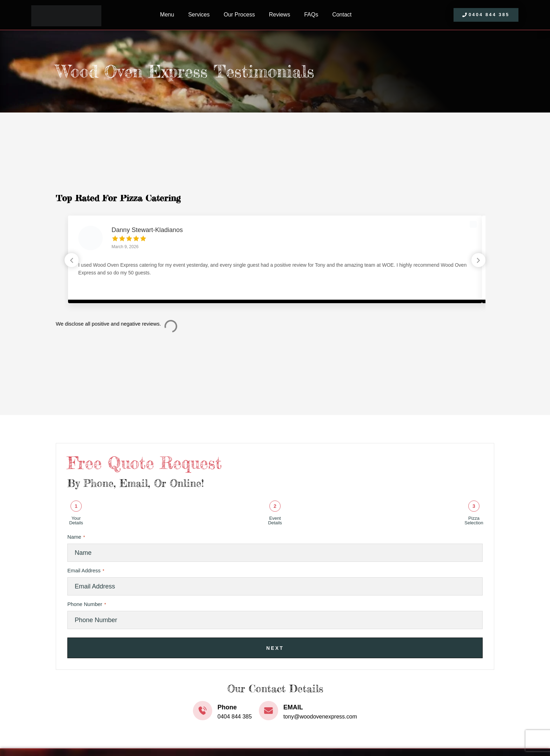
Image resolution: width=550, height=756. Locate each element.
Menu (167, 15)
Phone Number (87, 605)
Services (199, 15)
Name (76, 537)
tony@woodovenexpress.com (320, 717)
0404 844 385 (235, 717)
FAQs (311, 15)
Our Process (239, 15)
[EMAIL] (269, 711)
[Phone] (203, 711)
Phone (227, 707)
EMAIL (293, 707)
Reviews (280, 15)
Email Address (86, 571)
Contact (342, 15)
